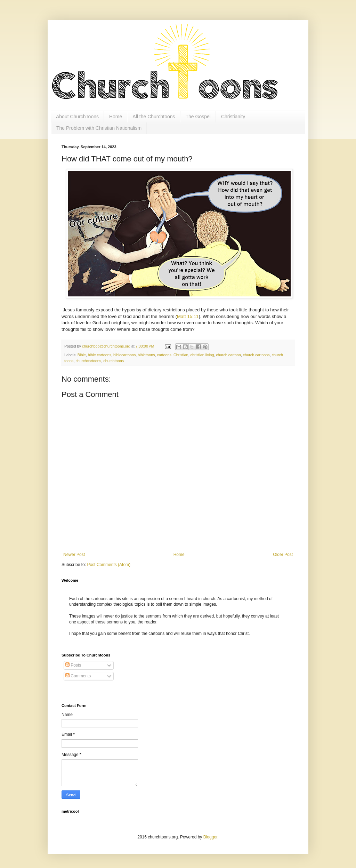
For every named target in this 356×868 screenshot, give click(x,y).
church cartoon (228, 355)
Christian (181, 355)
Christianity (233, 117)
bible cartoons (100, 355)
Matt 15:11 (188, 316)
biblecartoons (124, 355)
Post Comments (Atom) (109, 565)
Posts (73, 665)
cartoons (164, 355)
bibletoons (146, 355)
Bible (82, 355)
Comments (78, 676)
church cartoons (256, 355)
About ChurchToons (77, 117)
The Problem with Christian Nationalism (99, 128)
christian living (202, 355)
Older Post (283, 555)
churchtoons (114, 361)
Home (116, 117)
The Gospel (198, 117)
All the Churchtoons (154, 117)
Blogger (211, 837)
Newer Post (74, 555)
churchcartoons (88, 361)
